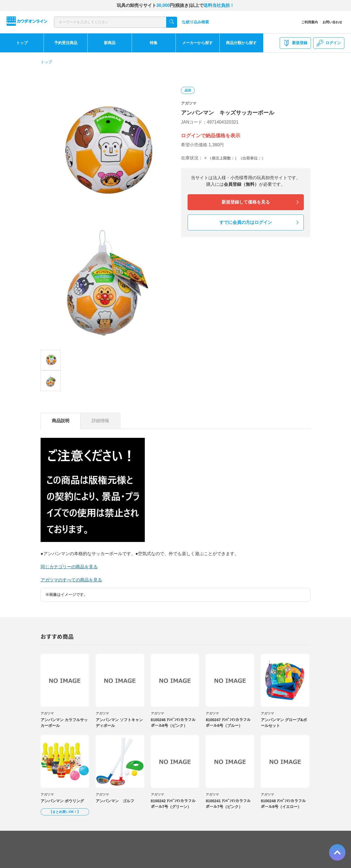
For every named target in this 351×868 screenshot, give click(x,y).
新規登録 (295, 43)
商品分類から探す (241, 43)
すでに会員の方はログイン (246, 222)
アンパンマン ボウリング (62, 801)
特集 (154, 43)
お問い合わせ (332, 22)
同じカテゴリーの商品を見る (69, 567)
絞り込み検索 (195, 22)
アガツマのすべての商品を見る (71, 580)
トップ (22, 43)
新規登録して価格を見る (246, 202)
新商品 (110, 43)
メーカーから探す (197, 43)
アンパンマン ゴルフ (115, 801)
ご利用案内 (310, 22)
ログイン (329, 43)
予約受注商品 (66, 43)
